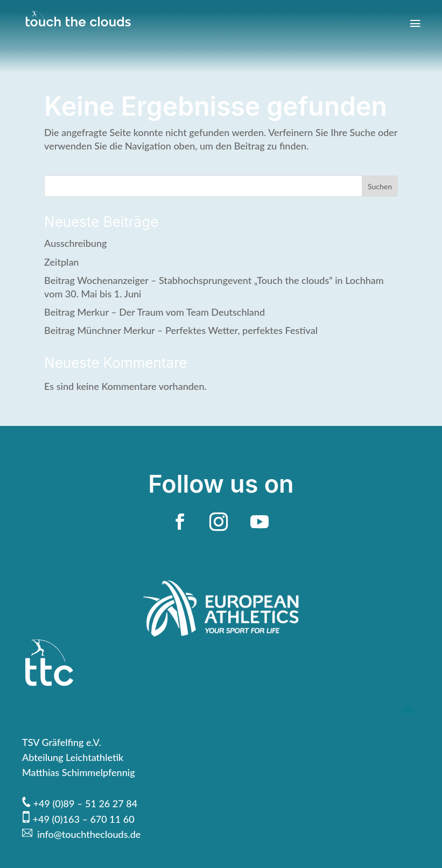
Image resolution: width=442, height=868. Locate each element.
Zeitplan (61, 262)
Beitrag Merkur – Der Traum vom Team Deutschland (155, 312)
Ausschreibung (75, 243)
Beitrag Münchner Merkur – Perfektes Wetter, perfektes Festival (181, 330)
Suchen (380, 186)
